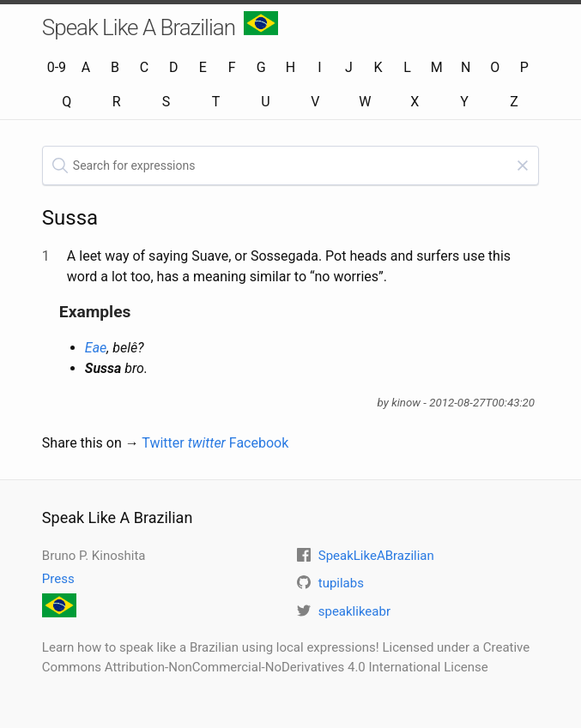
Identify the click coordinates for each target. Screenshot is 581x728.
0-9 (57, 67)
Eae (96, 348)
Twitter (184, 443)
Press (58, 579)
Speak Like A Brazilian (160, 26)
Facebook (259, 443)
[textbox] (290, 165)
